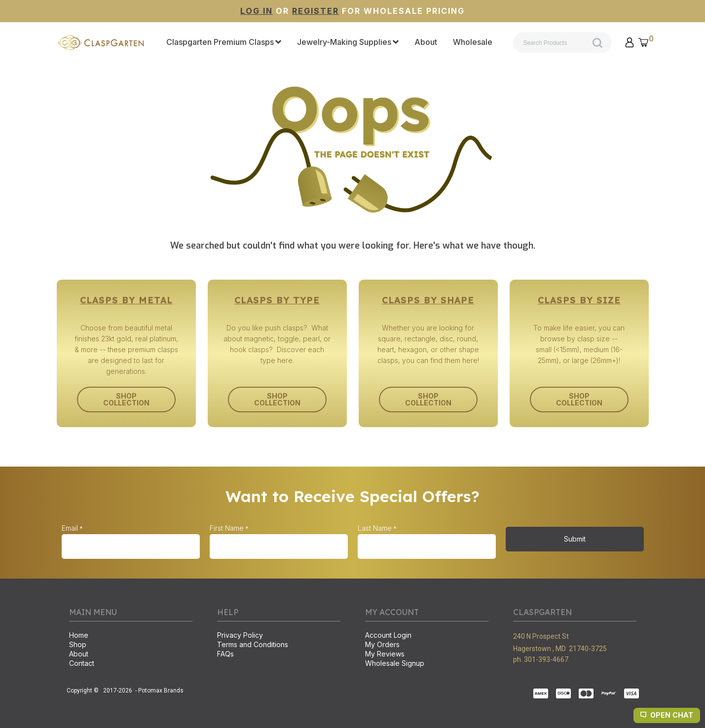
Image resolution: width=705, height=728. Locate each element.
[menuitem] (224, 42)
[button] (630, 42)
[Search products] (562, 42)
